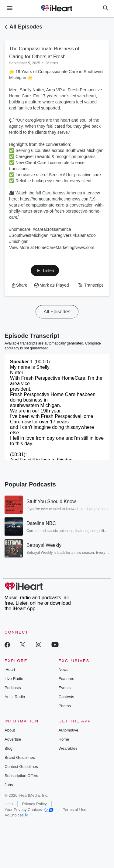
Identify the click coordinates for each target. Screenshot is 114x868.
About (10, 730)
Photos (65, 706)
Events (65, 688)
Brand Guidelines (20, 757)
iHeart (10, 670)
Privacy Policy (35, 804)
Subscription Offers (21, 776)
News (64, 670)
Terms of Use (75, 810)
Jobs (9, 785)
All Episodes (26, 27)
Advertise (13, 739)
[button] (45, 271)
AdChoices (16, 815)
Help (9, 804)
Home (64, 739)
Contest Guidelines (21, 767)
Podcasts (13, 688)
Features (66, 679)
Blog (9, 748)
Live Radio (14, 679)
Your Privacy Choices (29, 810)
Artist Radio (15, 697)
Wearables (68, 748)
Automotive (69, 730)
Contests (66, 697)
